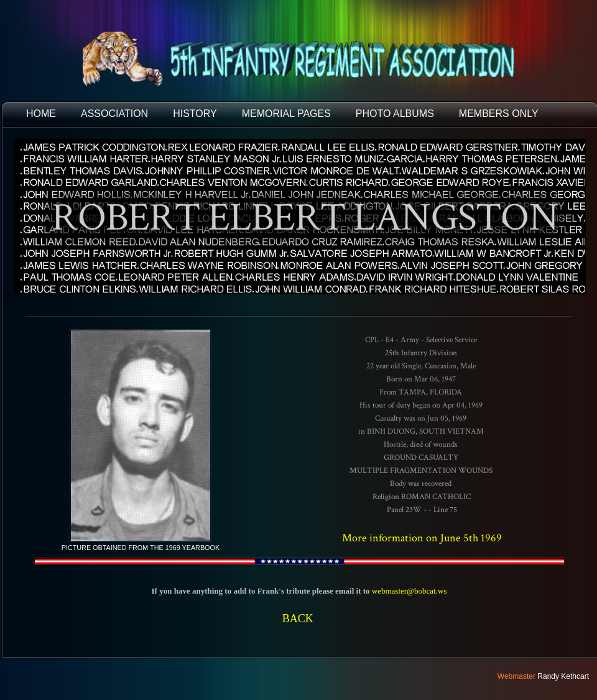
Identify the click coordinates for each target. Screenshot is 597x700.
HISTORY (195, 114)
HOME (41, 114)
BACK (298, 618)
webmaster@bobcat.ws (410, 591)
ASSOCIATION (114, 114)
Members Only (499, 114)
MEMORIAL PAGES (286, 114)
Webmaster (516, 676)
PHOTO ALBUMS (395, 114)
